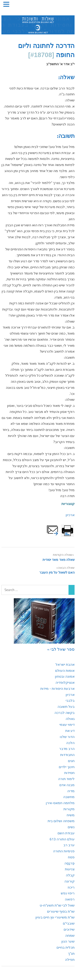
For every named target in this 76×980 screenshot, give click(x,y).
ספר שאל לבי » (61, 649)
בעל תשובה (66, 707)
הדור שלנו (67, 737)
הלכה (70, 743)
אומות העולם (65, 671)
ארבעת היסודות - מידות (57, 689)
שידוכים (69, 929)
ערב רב (69, 845)
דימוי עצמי (67, 725)
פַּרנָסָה (70, 863)
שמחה (70, 935)
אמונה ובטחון (65, 676)
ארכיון (70, 515)
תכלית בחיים (66, 947)
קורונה (70, 881)
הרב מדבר (67, 749)
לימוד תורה (66, 779)
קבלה (70, 875)
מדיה (71, 791)
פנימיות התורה (64, 851)
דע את (70, 731)
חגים (71, 761)
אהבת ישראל (65, 664)
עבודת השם (66, 833)
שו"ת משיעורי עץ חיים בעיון (55, 917)
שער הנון (68, 941)
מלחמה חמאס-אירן (60, 803)
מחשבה (69, 797)
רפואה (70, 899)
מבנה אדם (67, 785)
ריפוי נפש (68, 893)
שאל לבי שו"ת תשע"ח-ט (57, 905)
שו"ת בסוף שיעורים (61, 911)
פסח (71, 857)
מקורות (69, 809)
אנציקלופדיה (65, 682)
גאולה (70, 719)
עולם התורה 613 (62, 839)
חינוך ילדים (67, 767)
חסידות (69, 773)
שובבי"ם (69, 923)
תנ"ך (71, 953)
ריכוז (71, 887)
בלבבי (70, 700)
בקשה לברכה (65, 713)
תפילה (70, 960)
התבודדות (67, 755)
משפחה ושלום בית (61, 821)
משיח (71, 815)
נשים (71, 827)
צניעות (70, 869)
